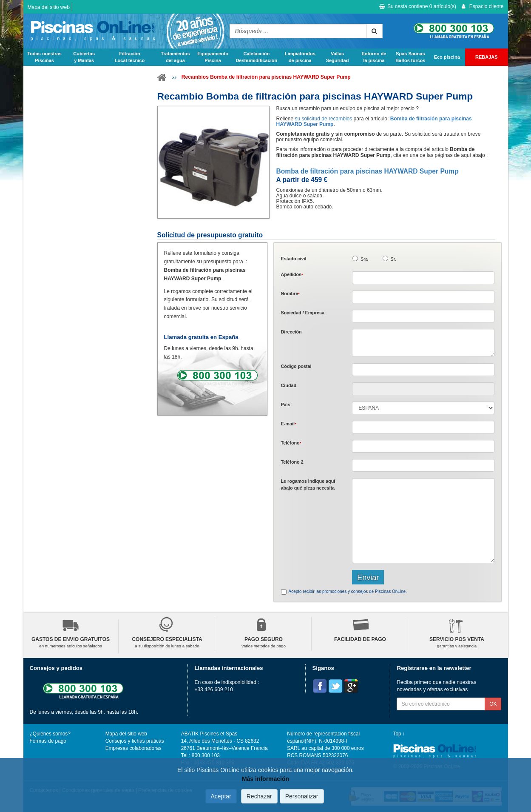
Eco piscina (447, 57)
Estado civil (293, 259)
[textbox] (423, 370)
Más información (265, 779)
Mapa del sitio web (49, 7)
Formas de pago (48, 741)
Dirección (291, 332)
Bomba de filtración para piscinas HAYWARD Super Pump (367, 171)
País (285, 405)
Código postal (296, 366)
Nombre (290, 293)
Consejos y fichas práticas (135, 741)
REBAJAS (487, 57)
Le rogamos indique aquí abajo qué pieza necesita (308, 484)
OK (493, 704)
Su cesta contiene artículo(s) (418, 6)
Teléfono (291, 443)
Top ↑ (399, 734)
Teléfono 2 (292, 462)
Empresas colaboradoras (133, 748)
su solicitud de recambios (324, 119)
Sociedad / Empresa (302, 313)
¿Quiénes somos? (50, 734)
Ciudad (288, 385)
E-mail (288, 424)
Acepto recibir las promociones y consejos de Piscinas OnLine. (347, 591)
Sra (364, 259)
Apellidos (292, 274)
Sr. (393, 259)
